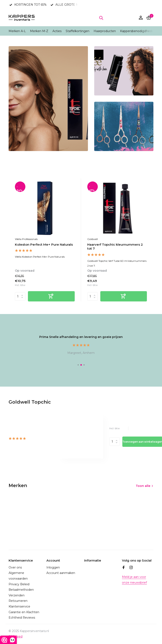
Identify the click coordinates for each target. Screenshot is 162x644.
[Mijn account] (141, 18)
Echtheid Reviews (22, 618)
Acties (57, 31)
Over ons (15, 567)
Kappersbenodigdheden (138, 31)
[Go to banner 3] (124, 126)
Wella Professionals (26, 239)
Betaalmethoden (21, 590)
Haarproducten (105, 31)
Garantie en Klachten (24, 612)
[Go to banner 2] (124, 71)
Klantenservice (19, 606)
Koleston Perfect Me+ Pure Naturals (44, 244)
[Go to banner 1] (48, 99)
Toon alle (143, 486)
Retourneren (18, 601)
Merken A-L (17, 31)
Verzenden (17, 595)
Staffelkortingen (78, 31)
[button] (78, 365)
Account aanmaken (61, 573)
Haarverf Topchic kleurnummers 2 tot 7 (115, 247)
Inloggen (53, 567)
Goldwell (93, 239)
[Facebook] (124, 568)
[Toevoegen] (51, 296)
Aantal (115, 442)
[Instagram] (131, 568)
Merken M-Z (39, 31)
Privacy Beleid (19, 584)
